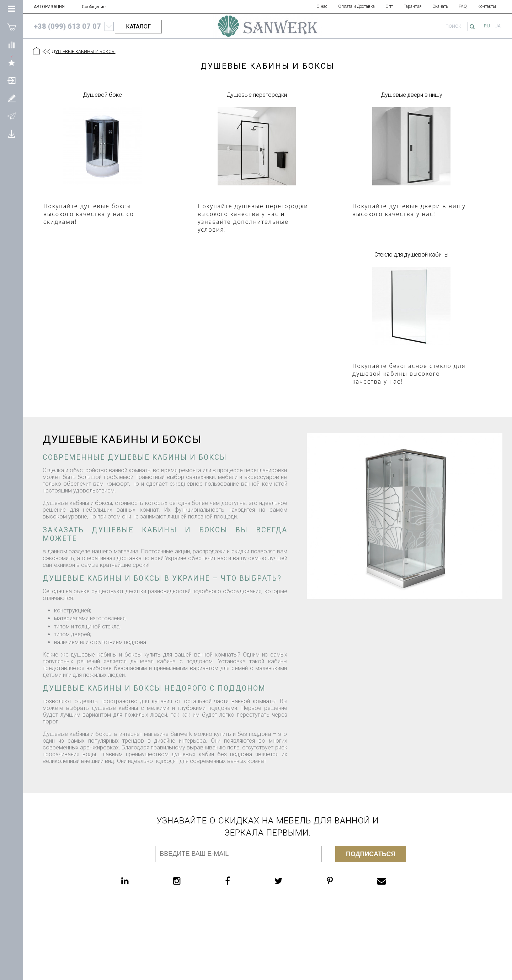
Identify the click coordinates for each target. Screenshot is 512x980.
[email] (396, 881)
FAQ (463, 6)
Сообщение (94, 7)
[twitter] (293, 881)
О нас (322, 6)
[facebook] (242, 881)
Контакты (487, 6)
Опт (389, 6)
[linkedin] (139, 881)
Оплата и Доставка (356, 6)
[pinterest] (344, 881)
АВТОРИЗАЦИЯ (49, 7)
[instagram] (191, 881)
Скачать (440, 6)
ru (487, 26)
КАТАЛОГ (138, 27)
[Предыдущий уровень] (46, 52)
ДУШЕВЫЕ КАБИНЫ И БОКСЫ (84, 51)
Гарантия (413, 6)
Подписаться (371, 854)
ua (498, 26)
